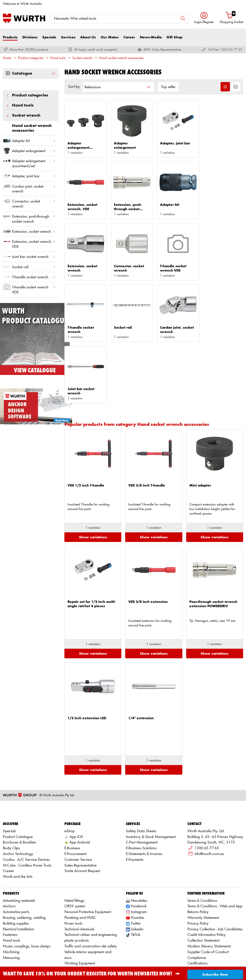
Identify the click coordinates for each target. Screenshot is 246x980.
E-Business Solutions (141, 818)
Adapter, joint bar (29, 176)
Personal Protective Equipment (88, 882)
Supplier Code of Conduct (208, 922)
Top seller (168, 87)
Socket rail (29, 267)
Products (10, 37)
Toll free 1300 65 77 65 (225, 50)
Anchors (9, 876)
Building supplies (16, 893)
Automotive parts (16, 882)
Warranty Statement (203, 888)
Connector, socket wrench (29, 203)
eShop (70, 801)
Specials (49, 37)
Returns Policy (198, 882)
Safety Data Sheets (141, 801)
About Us (88, 37)
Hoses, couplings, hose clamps (27, 916)
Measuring (11, 927)
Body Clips (11, 818)
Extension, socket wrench (29, 231)
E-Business (72, 818)
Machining (11, 922)
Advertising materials (19, 870)
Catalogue (31, 73)
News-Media (151, 37)
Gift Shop (174, 37)
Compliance (197, 927)
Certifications (197, 933)
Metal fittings (74, 870)
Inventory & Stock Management (151, 806)
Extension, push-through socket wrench (29, 218)
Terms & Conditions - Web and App (215, 876)
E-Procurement (75, 824)
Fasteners (10, 905)
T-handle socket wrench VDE (29, 289)
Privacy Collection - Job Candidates (215, 899)
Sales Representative (80, 835)
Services (68, 37)
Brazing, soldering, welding (24, 888)
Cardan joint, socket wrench (29, 188)
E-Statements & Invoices (144, 824)
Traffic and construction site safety (91, 916)
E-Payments (135, 829)
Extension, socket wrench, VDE (29, 243)
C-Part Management (142, 812)
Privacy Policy (198, 893)
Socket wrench (82, 58)
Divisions (30, 37)
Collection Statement (203, 910)
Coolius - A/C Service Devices (26, 829)
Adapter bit (29, 141)
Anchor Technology (18, 824)
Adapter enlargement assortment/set (29, 162)
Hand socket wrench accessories (121, 58)
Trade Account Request (82, 841)
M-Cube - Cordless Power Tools (27, 835)
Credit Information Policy (206, 905)
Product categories (31, 58)
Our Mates (110, 37)
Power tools (73, 893)
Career (129, 37)
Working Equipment (80, 933)
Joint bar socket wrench (29, 257)
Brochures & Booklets (19, 812)
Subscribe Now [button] (215, 975)
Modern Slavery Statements (209, 916)
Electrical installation (18, 899)
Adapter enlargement (29, 151)
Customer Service (78, 829)
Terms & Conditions (202, 870)
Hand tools (58, 58)
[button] (204, 18)
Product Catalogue (18, 806)
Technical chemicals (79, 899)
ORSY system (75, 876)
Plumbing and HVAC (80, 888)
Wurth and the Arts (18, 846)
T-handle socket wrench (29, 277)
